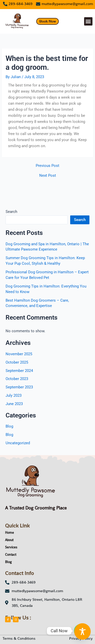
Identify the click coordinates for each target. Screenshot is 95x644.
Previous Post (48, 166)
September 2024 (19, 371)
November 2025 (19, 354)
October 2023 (17, 379)
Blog (9, 426)
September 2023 (19, 387)
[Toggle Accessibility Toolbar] (82, 631)
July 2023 (14, 395)
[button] (88, 21)
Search (11, 212)
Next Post (48, 176)
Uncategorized (18, 443)
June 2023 (14, 404)
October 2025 (17, 362)
